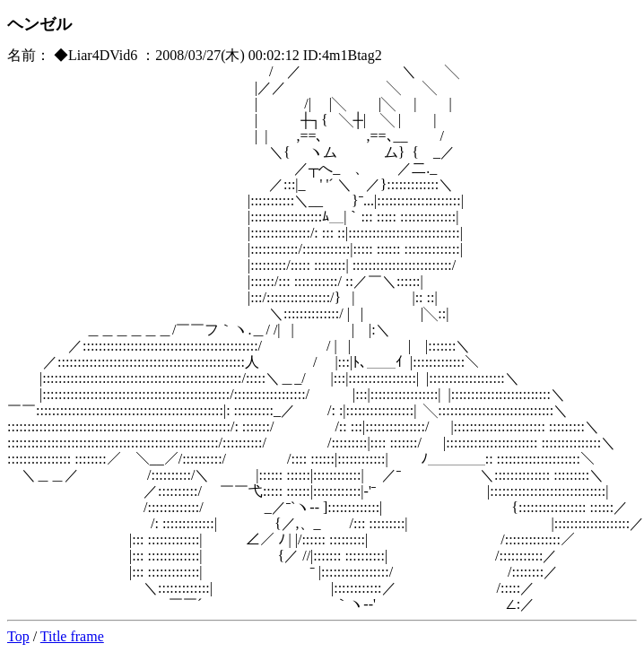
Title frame (72, 636)
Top (18, 636)
